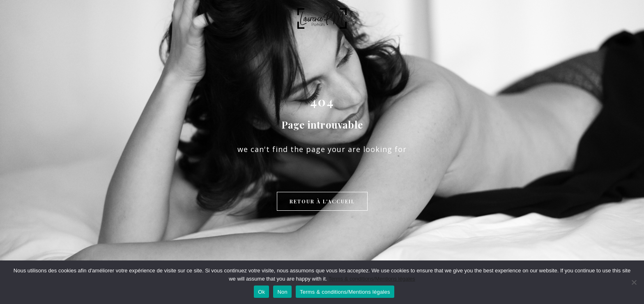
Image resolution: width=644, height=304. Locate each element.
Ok (261, 292)
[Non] (634, 282)
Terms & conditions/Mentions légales (372, 279)
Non (282, 292)
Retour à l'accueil (322, 201)
